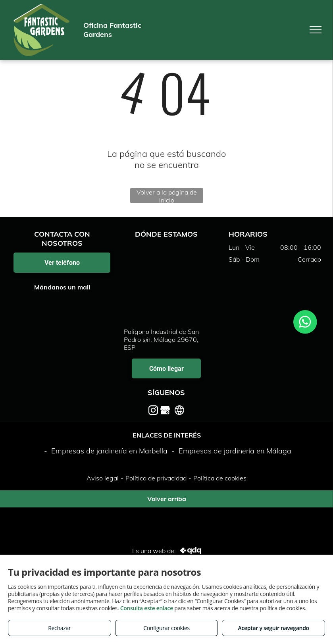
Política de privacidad (156, 478)
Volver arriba (167, 499)
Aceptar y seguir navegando (273, 628)
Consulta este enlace (147, 608)
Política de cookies (220, 478)
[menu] (316, 30)
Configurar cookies (166, 628)
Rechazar (59, 628)
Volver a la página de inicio (167, 196)
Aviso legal (103, 478)
